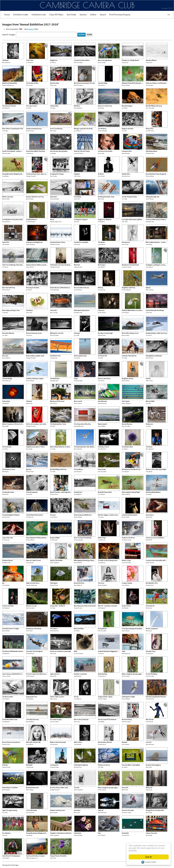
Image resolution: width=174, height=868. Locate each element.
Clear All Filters (56, 15)
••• (167, 15)
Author (93, 15)
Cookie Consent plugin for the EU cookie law (149, 862)
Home (7, 15)
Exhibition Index (21, 15)
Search (81, 34)
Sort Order (71, 15)
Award (103, 15)
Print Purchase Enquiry (120, 15)
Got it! (149, 857)
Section (83, 15)
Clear (89, 34)
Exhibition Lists (39, 15)
